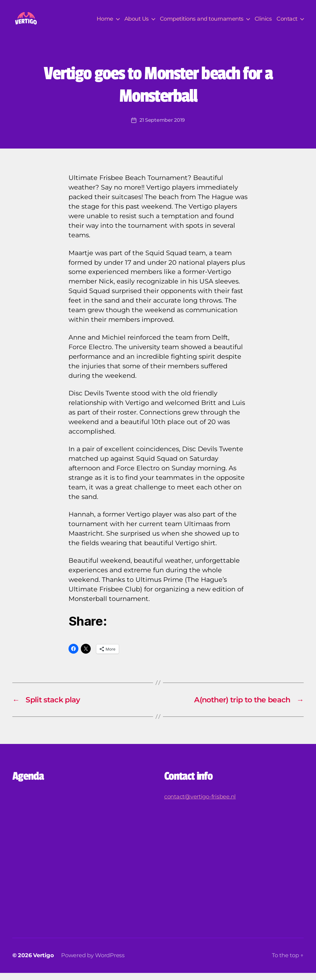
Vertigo (43, 962)
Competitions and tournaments (202, 22)
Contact (287, 22)
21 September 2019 (162, 127)
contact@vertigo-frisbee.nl (200, 804)
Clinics (263, 22)
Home (105, 22)
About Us (137, 22)
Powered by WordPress (93, 962)
